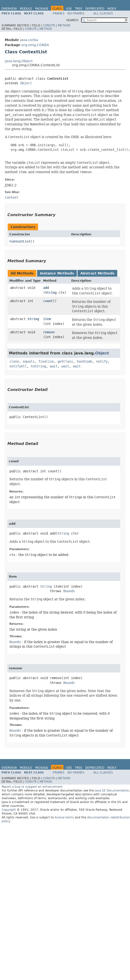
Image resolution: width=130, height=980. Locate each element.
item (47, 319)
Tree (79, 9)
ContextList (20, 241)
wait (54, 366)
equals (29, 361)
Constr (49, 25)
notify (102, 361)
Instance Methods (57, 273)
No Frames (76, 13)
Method (64, 25)
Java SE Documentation (112, 791)
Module (26, 9)
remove (49, 332)
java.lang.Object (19, 61)
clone (14, 361)
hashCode (84, 361)
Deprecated (95, 9)
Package (42, 9)
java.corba (29, 40)
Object (26, 83)
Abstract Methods (97, 273)
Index (112, 9)
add (46, 288)
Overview (9, 9)
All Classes (103, 13)
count (48, 301)
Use (69, 9)
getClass (65, 361)
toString (38, 366)
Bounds (69, 591)
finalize (46, 361)
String (51, 292)
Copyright (9, 810)
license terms (64, 817)
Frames (59, 13)
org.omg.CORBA (35, 45)
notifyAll (18, 366)
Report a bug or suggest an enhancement (32, 787)
